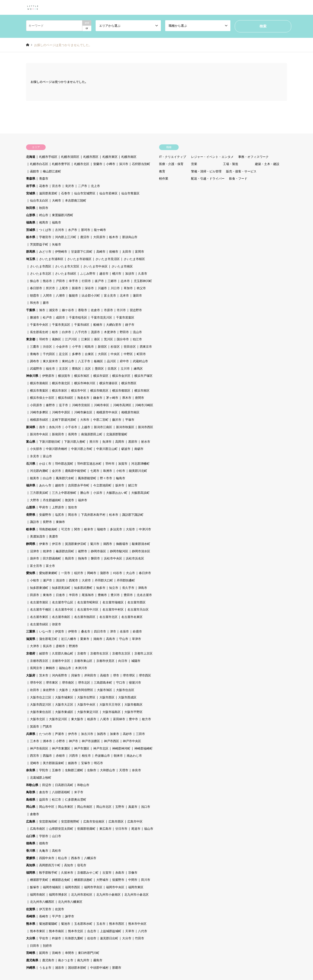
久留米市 (67, 873)
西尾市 (73, 580)
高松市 (57, 851)
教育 (162, 171)
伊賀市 (60, 631)
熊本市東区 (38, 931)
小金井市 (62, 347)
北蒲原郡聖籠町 (117, 434)
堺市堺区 (129, 675)
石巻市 (66, 193)
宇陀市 (44, 770)
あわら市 (45, 485)
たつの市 (45, 734)
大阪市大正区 (64, 705)
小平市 (77, 347)
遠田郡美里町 (48, 193)
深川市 (124, 164)
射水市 (146, 442)
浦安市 (53, 310)
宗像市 (133, 873)
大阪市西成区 (127, 697)
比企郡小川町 (91, 296)
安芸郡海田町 (48, 821)
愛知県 (31, 573)
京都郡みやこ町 (88, 873)
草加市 (128, 288)
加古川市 (87, 734)
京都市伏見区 (105, 661)
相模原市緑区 (39, 420)
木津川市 (81, 668)
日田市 (35, 946)
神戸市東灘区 (61, 748)
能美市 (35, 478)
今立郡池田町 (102, 485)
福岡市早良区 (93, 887)
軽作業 (164, 179)
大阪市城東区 (64, 697)
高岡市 (120, 442)
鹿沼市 (85, 237)
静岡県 (31, 544)
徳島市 (44, 843)
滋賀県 (31, 639)
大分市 (127, 938)
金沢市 (57, 471)
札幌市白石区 (39, 164)
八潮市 (60, 296)
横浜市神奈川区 (85, 383)
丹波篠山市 (102, 756)
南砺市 (139, 449)
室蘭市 (98, 164)
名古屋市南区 (61, 617)
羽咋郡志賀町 (64, 464)
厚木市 (127, 398)
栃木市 (114, 237)
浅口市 (146, 807)
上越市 (86, 427)
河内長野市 (60, 675)
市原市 (108, 310)
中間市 (133, 880)
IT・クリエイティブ (173, 157)
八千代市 (81, 332)
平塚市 (130, 420)
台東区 (89, 354)
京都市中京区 (61, 661)
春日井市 (145, 573)
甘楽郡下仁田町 (82, 252)
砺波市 (126, 449)
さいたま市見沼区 (108, 259)
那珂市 (86, 230)
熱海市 (83, 558)
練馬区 (138, 369)
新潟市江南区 (103, 427)
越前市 (60, 485)
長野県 (31, 515)
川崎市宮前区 (81, 405)
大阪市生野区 (86, 697)
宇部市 (44, 836)
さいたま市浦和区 (51, 259)
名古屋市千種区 (41, 609)
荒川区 (108, 339)
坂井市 (120, 485)
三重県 (31, 631)
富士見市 (110, 296)
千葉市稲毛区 (78, 317)
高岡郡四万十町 (50, 865)
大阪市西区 (107, 697)
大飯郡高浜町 (140, 493)
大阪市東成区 (64, 712)
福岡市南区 (38, 895)
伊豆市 (57, 544)
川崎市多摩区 (39, 412)
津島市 (143, 588)
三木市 (35, 741)
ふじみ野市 (88, 274)
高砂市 (127, 734)
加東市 (115, 734)
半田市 (73, 595)
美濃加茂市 (38, 536)
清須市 (60, 580)
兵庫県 (31, 734)
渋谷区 (47, 347)
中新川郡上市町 (82, 449)
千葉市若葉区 (125, 317)
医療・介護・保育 (171, 164)
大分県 (31, 938)
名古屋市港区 (39, 602)
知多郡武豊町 (83, 588)
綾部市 (44, 653)
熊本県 (31, 924)
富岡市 (140, 252)
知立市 (114, 588)
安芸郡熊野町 (70, 821)
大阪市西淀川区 (41, 705)
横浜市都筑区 (121, 391)
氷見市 (35, 456)
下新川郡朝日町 (50, 442)
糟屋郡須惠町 (83, 880)
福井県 (31, 485)
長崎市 (44, 916)
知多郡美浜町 (61, 588)
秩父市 (141, 288)
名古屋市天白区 (138, 609)
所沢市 (50, 288)
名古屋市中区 (64, 609)
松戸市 (47, 317)
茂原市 (95, 332)
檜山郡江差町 (52, 171)
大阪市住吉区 (125, 690)
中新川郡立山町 (107, 449)
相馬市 (44, 222)
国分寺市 (123, 339)
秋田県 (31, 208)
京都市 (82, 653)
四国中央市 (47, 858)
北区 (88, 369)
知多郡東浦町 (39, 588)
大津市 (35, 646)
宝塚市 (86, 763)
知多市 (101, 588)
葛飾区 (57, 339)
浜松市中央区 (113, 558)
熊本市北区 (76, 931)
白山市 (47, 478)
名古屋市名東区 (132, 617)
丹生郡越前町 (52, 500)
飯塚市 (35, 887)
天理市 (124, 770)
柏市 (55, 332)
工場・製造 (231, 164)
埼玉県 (31, 259)
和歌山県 (32, 785)
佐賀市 (60, 909)
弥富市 (57, 624)
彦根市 (60, 646)
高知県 (31, 865)
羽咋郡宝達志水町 (89, 464)
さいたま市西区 (41, 266)
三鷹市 (35, 347)
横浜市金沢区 (121, 376)
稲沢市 (79, 573)
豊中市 (133, 719)
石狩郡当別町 (141, 164)
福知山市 (65, 668)
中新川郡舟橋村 (57, 449)
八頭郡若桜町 (61, 792)
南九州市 (83, 960)
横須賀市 (64, 376)
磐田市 (95, 558)
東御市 (60, 522)
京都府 (31, 653)
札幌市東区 (110, 157)
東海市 (47, 595)
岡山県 (31, 807)
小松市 (121, 471)
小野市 (60, 741)
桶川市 (117, 274)
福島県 (31, 222)
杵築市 (57, 938)
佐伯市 (92, 938)
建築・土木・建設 (267, 164)
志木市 (125, 281)
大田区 (102, 354)
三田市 (140, 734)
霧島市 (98, 960)
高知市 (69, 865)
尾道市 (136, 829)
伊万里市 (45, 909)
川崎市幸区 (102, 405)
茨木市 (44, 675)
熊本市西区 (117, 924)
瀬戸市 (47, 580)
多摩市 (77, 354)
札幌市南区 (129, 157)
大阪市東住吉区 (41, 712)
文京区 (63, 369)
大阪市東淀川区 (88, 712)
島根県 (31, 800)
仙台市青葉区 (130, 193)
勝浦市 (35, 317)
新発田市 (58, 434)
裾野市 (83, 551)
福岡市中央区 (115, 887)
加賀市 (123, 464)
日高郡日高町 (64, 785)
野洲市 (73, 646)
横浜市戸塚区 (143, 376)
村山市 (44, 215)
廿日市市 (121, 829)
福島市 (57, 222)
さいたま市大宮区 (67, 266)
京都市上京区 (143, 653)
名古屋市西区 (137, 602)
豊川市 (115, 595)
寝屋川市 (135, 683)
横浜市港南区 (39, 383)
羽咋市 (110, 464)
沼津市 (35, 551)
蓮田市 (137, 296)
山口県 (31, 836)
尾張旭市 (88, 595)
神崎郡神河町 (121, 748)
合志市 (92, 931)
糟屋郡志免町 (61, 880)
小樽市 (111, 164)
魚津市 (107, 442)
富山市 (47, 456)
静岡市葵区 (98, 551)
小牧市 (35, 580)
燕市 (42, 427)
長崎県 (31, 916)
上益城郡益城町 (111, 931)
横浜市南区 (142, 391)
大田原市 (99, 237)
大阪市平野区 (133, 712)
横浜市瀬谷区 (108, 383)
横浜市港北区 (61, 383)
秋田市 (44, 208)
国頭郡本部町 (77, 968)
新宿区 (102, 347)
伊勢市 (73, 631)
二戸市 (83, 186)
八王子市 (84, 361)
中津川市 (145, 529)
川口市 (115, 288)
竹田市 (140, 938)
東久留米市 (50, 361)
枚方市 (147, 719)
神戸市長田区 (39, 748)
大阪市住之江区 (41, 697)
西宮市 (35, 756)
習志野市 (136, 310)
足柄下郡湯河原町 (64, 420)
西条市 (76, 858)
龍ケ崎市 (100, 230)
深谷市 (89, 288)
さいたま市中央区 (95, 266)
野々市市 (106, 478)
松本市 (114, 515)
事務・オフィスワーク (253, 157)
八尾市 (105, 719)
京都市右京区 (99, 653)
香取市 (83, 310)
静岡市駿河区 (119, 551)
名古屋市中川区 (88, 609)
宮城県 (31, 193)
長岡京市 (36, 668)
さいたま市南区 (122, 266)
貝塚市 (76, 675)
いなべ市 (45, 631)
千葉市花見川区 (102, 317)
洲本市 (47, 741)
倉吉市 (44, 792)
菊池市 (66, 924)
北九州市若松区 (82, 895)
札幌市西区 (91, 157)
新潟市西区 (146, 427)
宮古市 (57, 186)
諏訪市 (35, 522)
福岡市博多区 (58, 895)
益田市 (44, 800)
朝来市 (118, 756)
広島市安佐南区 (94, 821)
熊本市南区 (57, 931)
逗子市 (63, 405)
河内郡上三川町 (66, 237)
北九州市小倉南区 (108, 895)
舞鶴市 (50, 668)
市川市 (121, 310)
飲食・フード (238, 179)
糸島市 (120, 873)
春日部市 (36, 288)
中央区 (115, 354)
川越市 (102, 288)
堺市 (116, 675)
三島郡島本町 (103, 683)
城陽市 (136, 661)
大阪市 (63, 690)
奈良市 (137, 770)
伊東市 (44, 544)
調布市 (35, 361)
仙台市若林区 (108, 193)
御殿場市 (122, 544)
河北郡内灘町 (39, 471)
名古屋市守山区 (63, 602)
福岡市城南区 (52, 887)
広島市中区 (135, 821)
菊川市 (95, 544)
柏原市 (92, 719)
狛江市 (137, 339)
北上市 (95, 186)
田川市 (146, 880)
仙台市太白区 (39, 200)
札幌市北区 (82, 164)
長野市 (47, 522)
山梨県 (31, 507)
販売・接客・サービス (241, 171)
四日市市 (100, 631)
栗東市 (85, 639)
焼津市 (47, 551)
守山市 (124, 639)
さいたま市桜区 (134, 259)
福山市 (149, 829)
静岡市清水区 (141, 551)
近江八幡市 (69, 639)
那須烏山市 (130, 237)
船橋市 (98, 325)
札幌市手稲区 (48, 157)
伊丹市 (73, 734)
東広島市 (105, 829)
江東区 (86, 339)
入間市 (47, 296)
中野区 (128, 354)
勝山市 (85, 493)
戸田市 (60, 281)
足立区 (63, 354)
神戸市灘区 (82, 748)
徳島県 (31, 843)
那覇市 (117, 968)
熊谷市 (47, 281)
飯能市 (73, 296)
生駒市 (92, 770)
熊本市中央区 (137, 924)
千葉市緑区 (82, 325)
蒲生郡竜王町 (48, 639)
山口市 (57, 836)
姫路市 (73, 763)
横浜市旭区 (82, 376)
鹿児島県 (32, 960)
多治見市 (116, 529)
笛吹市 (73, 507)
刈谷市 (118, 573)
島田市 (70, 558)
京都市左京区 (121, 653)
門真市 (47, 726)
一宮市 (66, 573)
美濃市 (53, 536)
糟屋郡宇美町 (39, 880)
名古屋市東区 (39, 617)
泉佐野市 (49, 690)
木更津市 (110, 332)
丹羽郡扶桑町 (126, 580)
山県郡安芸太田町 (61, 829)
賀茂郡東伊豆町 (76, 544)
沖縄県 (31, 968)
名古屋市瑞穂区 (113, 602)
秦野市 (50, 405)
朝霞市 (35, 296)
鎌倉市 (98, 398)
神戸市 (73, 741)
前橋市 (114, 252)
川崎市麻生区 (83, 412)
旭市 (42, 310)
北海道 (31, 157)
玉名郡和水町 (83, 924)
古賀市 (107, 873)
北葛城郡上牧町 (41, 778)
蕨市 (46, 303)
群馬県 (31, 252)
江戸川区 (71, 339)
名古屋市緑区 (39, 624)
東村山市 (68, 361)
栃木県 (31, 237)
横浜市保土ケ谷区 (42, 398)
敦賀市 (70, 500)
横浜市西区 (129, 383)
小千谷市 (71, 427)
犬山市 (130, 573)
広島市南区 (38, 829)
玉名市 (101, 924)
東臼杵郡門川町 (89, 953)
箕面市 (35, 726)
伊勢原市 (48, 376)
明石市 (98, 763)
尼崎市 (35, 763)
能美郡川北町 (138, 471)
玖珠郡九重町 (74, 938)
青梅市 (35, 354)
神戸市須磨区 (91, 741)
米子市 (79, 792)
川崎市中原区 (61, 412)
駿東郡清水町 (141, 544)
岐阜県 (31, 529)
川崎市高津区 (122, 405)
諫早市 (70, 916)
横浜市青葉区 (39, 391)
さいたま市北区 (41, 274)
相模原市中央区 (107, 412)
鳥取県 (31, 792)
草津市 (137, 639)
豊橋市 (102, 595)
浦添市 (60, 968)
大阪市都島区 (133, 705)
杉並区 (115, 347)
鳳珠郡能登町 (87, 478)
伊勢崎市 (61, 252)
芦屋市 (60, 734)
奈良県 (31, 770)
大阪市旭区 (105, 690)
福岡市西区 (73, 887)
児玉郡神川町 (143, 281)
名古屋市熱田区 (85, 617)
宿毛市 (82, 865)
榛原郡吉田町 (65, 551)
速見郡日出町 (109, 938)
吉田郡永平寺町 (79, 485)
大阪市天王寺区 (110, 705)
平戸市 (57, 916)
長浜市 (47, 646)
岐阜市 (89, 529)
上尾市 (63, 288)
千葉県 (31, 310)
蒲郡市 (105, 573)
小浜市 (98, 493)
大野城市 (102, 880)
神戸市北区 (101, 748)
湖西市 (108, 544)
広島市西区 (116, 821)
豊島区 (77, 369)
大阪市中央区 (86, 705)
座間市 (140, 398)
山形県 (31, 215)
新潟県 (31, 427)
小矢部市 (36, 449)
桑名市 (86, 631)
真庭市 (133, 807)
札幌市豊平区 (61, 164)
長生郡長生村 (39, 332)
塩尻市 (60, 515)
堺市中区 (36, 683)
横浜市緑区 (66, 398)
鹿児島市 (48, 960)
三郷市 (112, 281)
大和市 (85, 420)
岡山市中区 (47, 807)
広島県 (31, 821)
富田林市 (119, 719)
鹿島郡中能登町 (76, 471)
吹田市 (35, 690)
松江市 (57, 800)
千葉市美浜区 (61, 325)
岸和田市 (90, 675)
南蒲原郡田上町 (92, 434)
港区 (97, 339)
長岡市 (73, 434)
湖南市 (98, 639)
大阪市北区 (38, 719)
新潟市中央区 (39, 434)
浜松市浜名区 (135, 558)
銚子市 (130, 325)
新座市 (77, 288)
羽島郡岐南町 (48, 529)
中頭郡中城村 (99, 968)
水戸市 (73, 230)
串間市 (70, 953)
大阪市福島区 (112, 712)
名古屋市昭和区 (88, 602)
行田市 (86, 281)
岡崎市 (92, 573)
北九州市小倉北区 (137, 895)
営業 (194, 164)
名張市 (124, 631)
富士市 (50, 566)
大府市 (86, 580)
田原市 (35, 595)
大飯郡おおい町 (117, 493)
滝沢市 (70, 186)
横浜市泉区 (60, 391)
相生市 (86, 756)
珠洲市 (108, 471)
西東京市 (146, 347)
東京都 (31, 339)
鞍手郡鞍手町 (48, 873)
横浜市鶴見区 (99, 391)
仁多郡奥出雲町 (76, 800)
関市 (77, 529)
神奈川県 (32, 376)
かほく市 (45, 464)
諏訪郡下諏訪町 (133, 515)
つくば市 (45, 230)
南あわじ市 (134, 756)
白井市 (67, 332)
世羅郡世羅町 (86, 829)
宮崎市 (57, 953)
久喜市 (143, 274)
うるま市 (45, 968)
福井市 (83, 500)
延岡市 (44, 953)
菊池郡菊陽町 (48, 924)
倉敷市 (35, 814)
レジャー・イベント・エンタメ (212, 157)
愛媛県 (31, 858)
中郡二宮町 (101, 420)
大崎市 (57, 200)
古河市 (60, 230)
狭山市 (35, 281)
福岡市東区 (136, 887)
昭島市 (89, 347)
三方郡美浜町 (39, 493)
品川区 (112, 361)
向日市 (123, 661)
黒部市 (133, 442)
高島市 (111, 639)
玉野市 (120, 807)
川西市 (73, 756)
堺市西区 (145, 675)
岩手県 (31, 186)
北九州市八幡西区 (42, 902)
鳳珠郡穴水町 (65, 478)
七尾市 (95, 471)
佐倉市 (95, 310)
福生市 (50, 369)
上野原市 (58, 507)
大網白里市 (114, 325)
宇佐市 (44, 938)
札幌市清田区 (70, 157)
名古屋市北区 (108, 617)
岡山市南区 (85, 807)
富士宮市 (36, 566)
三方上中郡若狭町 (64, 493)
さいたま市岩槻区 (79, 259)
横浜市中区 (79, 391)
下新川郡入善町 (75, 442)
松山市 (63, 858)
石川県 (31, 464)
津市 (113, 631)
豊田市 (128, 595)
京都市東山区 (83, 661)
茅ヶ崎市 (112, 398)
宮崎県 (31, 953)
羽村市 (44, 339)
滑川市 (94, 442)
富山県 (31, 442)
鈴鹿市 (137, 631)
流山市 (137, 332)
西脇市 (47, 756)
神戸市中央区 (132, 741)
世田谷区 (130, 347)
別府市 (47, 946)
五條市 (57, 770)
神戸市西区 (112, 741)
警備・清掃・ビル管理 (206, 171)
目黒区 (112, 369)
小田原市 (36, 405)
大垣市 (130, 529)
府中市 (124, 361)
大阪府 (31, 675)
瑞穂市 (102, 529)
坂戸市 (99, 281)
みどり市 (45, 252)
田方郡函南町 (52, 558)
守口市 (121, 683)
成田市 (60, 317)
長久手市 (128, 588)
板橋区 (98, 361)
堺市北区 (84, 683)
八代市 (143, 931)
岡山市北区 (104, 807)
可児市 (66, 529)
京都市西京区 (39, 661)
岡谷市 (73, 515)
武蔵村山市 (140, 361)
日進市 (60, 595)
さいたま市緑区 (66, 274)
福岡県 (31, 873)
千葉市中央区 (39, 325)
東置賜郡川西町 (63, 215)
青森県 (31, 179)
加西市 (102, 734)
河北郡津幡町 (140, 464)
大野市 (35, 500)
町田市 (141, 354)
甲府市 (44, 507)
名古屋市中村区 (113, 609)
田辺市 (47, 785)
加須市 (130, 274)
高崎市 (101, 252)
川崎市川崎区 (144, 405)
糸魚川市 (55, 427)
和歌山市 (83, 785)
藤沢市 (117, 420)
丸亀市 (44, 851)
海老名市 (83, 398)
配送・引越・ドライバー (208, 179)
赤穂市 (60, 756)
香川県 (31, 851)
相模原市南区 (130, 412)
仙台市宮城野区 (85, 193)
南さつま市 (66, 960)
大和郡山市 (108, 770)
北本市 (124, 296)
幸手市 (73, 281)
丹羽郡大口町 (104, 580)
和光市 (35, 303)
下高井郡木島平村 (93, 515)
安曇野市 (45, 515)
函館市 (35, 171)
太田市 (127, 252)
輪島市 (121, 478)
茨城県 (31, 230)
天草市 (130, 931)
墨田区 (99, 369)
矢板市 (57, 244)
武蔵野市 (36, 369)
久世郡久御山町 (63, 653)
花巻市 (44, 186)
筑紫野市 (118, 880)
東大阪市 (77, 719)
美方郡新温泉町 (53, 763)
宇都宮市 (45, 237)
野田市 (124, 332)
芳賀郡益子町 (39, 244)
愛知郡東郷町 (48, 573)
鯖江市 (133, 485)
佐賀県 (31, 909)
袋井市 (35, 558)
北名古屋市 (144, 595)
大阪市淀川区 (58, 719)
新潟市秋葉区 (125, 427)
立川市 (125, 369)
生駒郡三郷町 (74, 770)
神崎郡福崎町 (143, 748)
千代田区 (49, 354)
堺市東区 (52, 683)
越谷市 (104, 274)
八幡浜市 (90, 858)
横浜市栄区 (101, 376)
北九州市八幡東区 (70, 902)
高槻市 (105, 675)
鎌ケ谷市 (68, 310)
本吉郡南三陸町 (76, 200)
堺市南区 (68, 683)
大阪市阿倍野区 (83, 690)
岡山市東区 (66, 807)
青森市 (44, 179)
